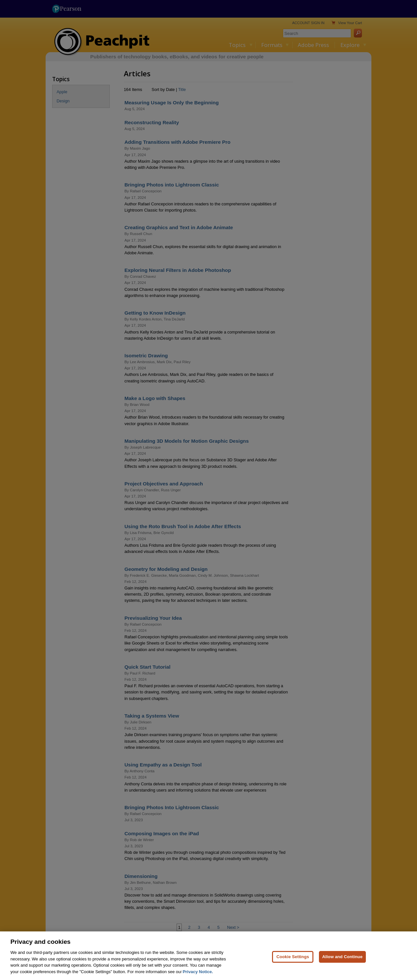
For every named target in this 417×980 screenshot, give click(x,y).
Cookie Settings (293, 965)
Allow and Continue (342, 965)
